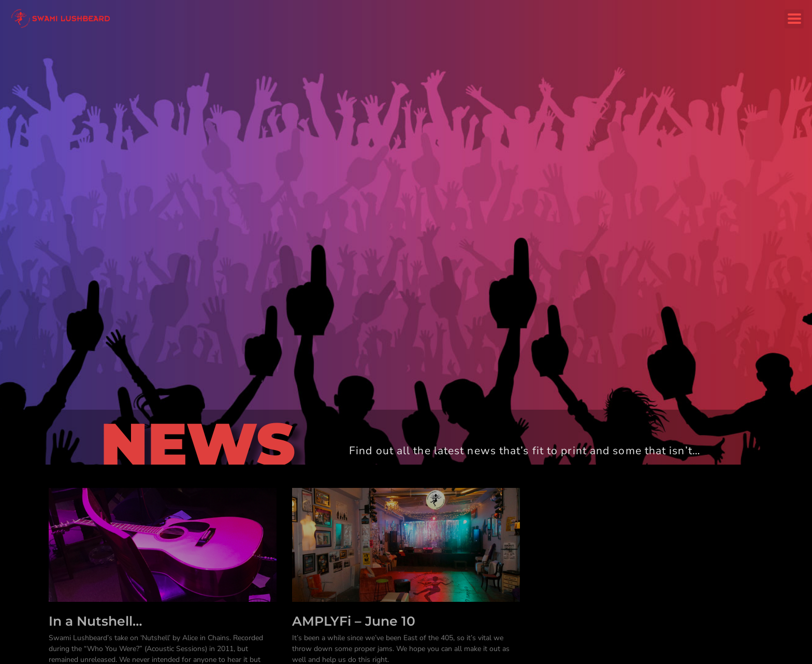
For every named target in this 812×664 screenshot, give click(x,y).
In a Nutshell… (96, 621)
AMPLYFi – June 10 (354, 621)
